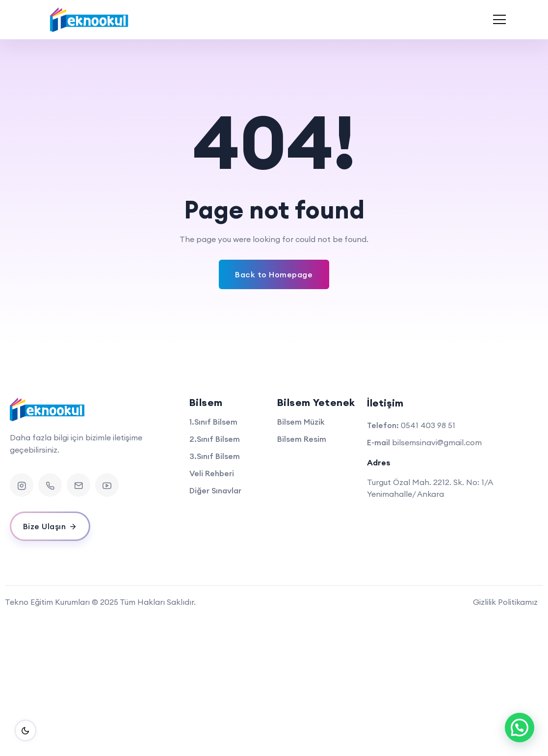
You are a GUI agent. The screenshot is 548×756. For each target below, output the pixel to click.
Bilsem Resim (302, 439)
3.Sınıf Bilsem (215, 456)
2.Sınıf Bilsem (215, 439)
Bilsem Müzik (301, 422)
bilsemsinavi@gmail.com (437, 442)
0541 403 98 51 (428, 425)
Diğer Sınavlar (215, 490)
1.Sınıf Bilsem (213, 422)
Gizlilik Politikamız (505, 602)
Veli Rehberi (212, 473)
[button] (520, 728)
